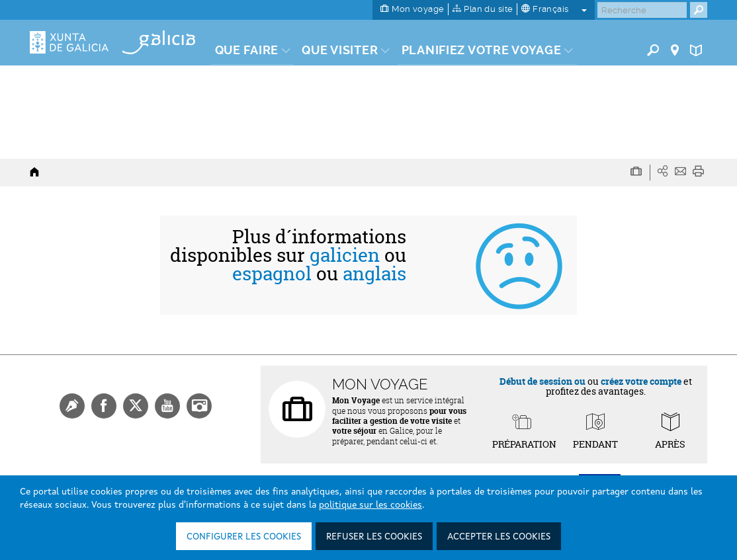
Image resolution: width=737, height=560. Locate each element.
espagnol (272, 274)
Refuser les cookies (374, 537)
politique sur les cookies (370, 505)
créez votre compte (641, 381)
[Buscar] (642, 10)
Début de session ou (542, 381)
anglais (374, 274)
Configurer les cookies (244, 537)
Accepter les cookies (499, 537)
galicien (345, 255)
